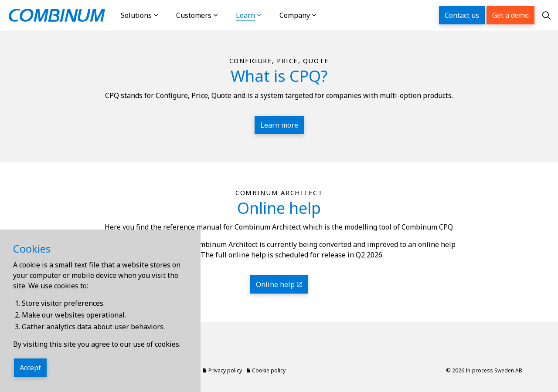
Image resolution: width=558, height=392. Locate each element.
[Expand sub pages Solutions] (165, 15)
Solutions (136, 15)
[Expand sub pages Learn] (268, 15)
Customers (194, 15)
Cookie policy (266, 370)
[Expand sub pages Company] (323, 15)
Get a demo (510, 15)
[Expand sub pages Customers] (225, 15)
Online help (279, 284)
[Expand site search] (546, 15)
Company (295, 15)
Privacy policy (223, 370)
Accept (30, 368)
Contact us (462, 15)
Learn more (279, 125)
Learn (245, 15)
